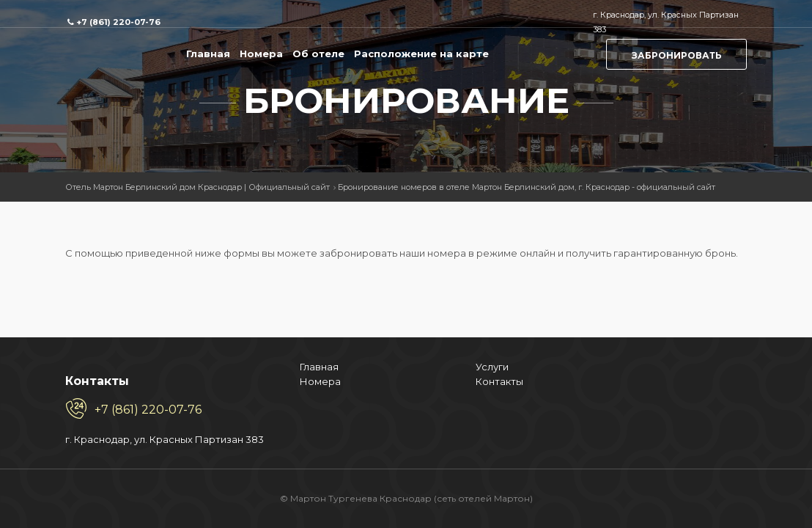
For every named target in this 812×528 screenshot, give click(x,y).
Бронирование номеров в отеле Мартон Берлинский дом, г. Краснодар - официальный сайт (527, 187)
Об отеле (318, 54)
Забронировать (677, 55)
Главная (208, 54)
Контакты (241, 337)
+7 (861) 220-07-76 (118, 22)
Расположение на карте (421, 54)
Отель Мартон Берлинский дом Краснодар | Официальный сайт (198, 187)
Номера (261, 54)
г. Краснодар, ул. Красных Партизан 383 (58, 425)
